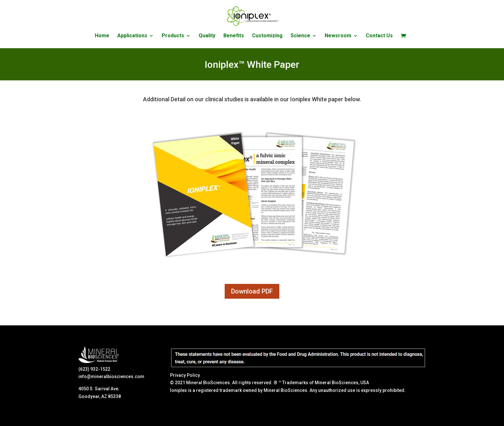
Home (102, 36)
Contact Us (379, 36)
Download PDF (252, 291)
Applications (132, 36)
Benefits (234, 36)
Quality (207, 36)
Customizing (267, 36)
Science (300, 36)
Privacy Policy (185, 375)
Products (173, 36)
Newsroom (338, 36)
